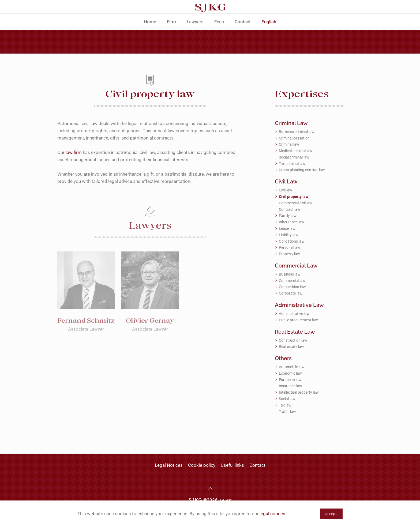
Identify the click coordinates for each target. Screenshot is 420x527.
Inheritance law (292, 222)
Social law (287, 399)
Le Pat (226, 500)
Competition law (292, 287)
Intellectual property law (299, 392)
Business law (290, 274)
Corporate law (291, 293)
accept (331, 513)
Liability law (289, 235)
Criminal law (289, 144)
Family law (288, 216)
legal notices (272, 514)
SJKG (195, 500)
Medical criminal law (296, 151)
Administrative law (294, 314)
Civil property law (294, 197)
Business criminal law (297, 132)
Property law (289, 254)
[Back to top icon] (210, 488)
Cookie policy (202, 465)
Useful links (232, 465)
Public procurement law (298, 320)
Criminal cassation (294, 138)
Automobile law (292, 367)
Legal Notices (169, 465)
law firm (74, 152)
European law (290, 380)
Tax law (285, 405)
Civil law (286, 190)
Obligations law (292, 241)
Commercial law (292, 281)
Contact (257, 465)
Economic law (290, 373)
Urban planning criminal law (302, 170)
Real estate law (291, 347)
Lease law (287, 228)
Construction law (293, 340)
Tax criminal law (292, 164)
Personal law (290, 247)
